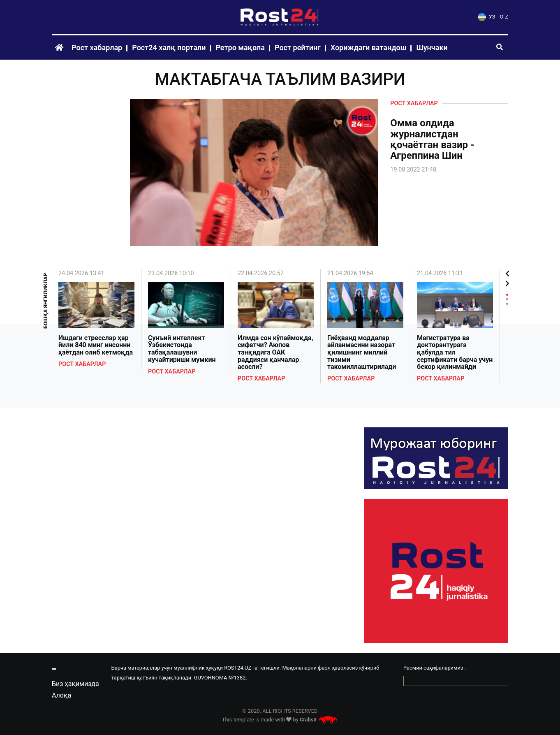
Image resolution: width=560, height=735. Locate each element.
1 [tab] (507, 295)
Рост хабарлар (97, 48)
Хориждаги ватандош (369, 48)
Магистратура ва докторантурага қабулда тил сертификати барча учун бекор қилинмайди (455, 352)
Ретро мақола (240, 48)
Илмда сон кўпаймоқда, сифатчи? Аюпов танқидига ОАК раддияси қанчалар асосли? (275, 352)
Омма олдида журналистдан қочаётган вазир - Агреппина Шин (432, 139)
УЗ (486, 17)
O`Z (504, 17)
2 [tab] (507, 299)
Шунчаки (432, 48)
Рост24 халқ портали (169, 48)
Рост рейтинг (298, 48)
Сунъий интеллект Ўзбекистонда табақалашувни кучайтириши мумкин (182, 349)
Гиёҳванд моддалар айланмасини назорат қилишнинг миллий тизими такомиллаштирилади (362, 352)
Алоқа (61, 695)
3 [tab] (507, 304)
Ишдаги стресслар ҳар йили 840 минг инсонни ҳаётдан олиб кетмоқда (96, 345)
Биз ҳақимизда (75, 684)
